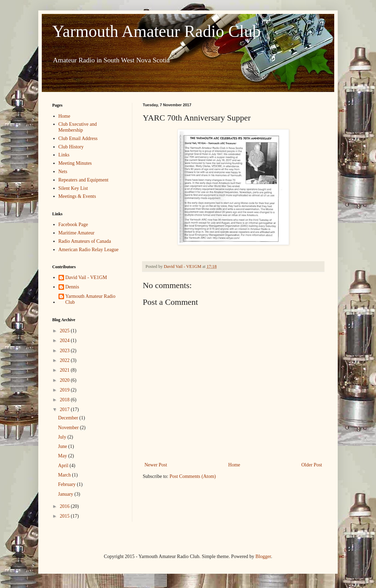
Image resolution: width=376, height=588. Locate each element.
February (68, 484)
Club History (71, 147)
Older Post (312, 465)
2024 (65, 341)
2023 (65, 351)
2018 (65, 400)
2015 (65, 516)
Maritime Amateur (77, 233)
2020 (65, 380)
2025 (65, 331)
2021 (65, 370)
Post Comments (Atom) (193, 476)
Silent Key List (73, 188)
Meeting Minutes (75, 163)
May (63, 456)
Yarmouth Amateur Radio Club (156, 31)
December (69, 418)
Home (234, 465)
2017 (65, 409)
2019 (65, 390)
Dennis (72, 287)
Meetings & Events (77, 196)
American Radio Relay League (89, 250)
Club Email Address (78, 138)
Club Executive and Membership (78, 127)
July (63, 437)
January (66, 494)
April (64, 466)
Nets (63, 172)
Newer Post (156, 465)
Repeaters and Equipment (84, 180)
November (69, 428)
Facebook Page (73, 225)
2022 (65, 360)
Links (64, 155)
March (65, 475)
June (63, 446)
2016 (65, 506)
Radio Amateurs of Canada (85, 241)
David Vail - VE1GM (86, 277)
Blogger (263, 556)
